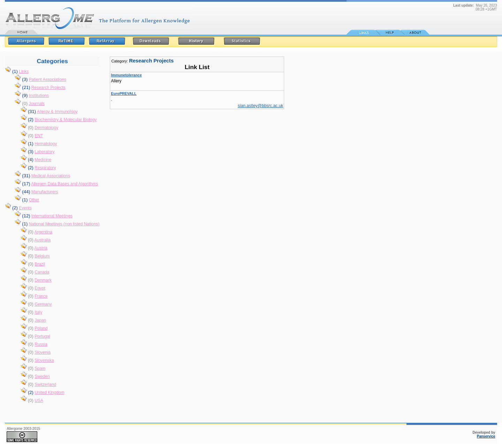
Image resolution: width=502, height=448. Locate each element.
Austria (41, 248)
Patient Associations (48, 80)
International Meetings (52, 216)
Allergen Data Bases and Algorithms (64, 184)
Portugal (42, 336)
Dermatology (46, 128)
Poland (41, 328)
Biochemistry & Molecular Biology (66, 120)
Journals (37, 104)
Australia (43, 240)
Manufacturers (45, 192)
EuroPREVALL (124, 94)
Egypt (40, 288)
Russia (41, 344)
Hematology (46, 144)
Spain (40, 368)
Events (25, 208)
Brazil (40, 264)
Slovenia (43, 352)
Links (24, 72)
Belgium (42, 256)
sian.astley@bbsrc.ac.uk (260, 106)
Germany (43, 304)
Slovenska (44, 360)
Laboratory (44, 152)
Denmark (43, 280)
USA (39, 401)
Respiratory (45, 168)
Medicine (43, 160)
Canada (42, 272)
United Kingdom (49, 393)
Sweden (42, 376)
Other (34, 200)
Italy (38, 312)
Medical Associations (51, 176)
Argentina (43, 232)
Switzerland (45, 384)
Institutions (39, 96)
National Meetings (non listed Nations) (64, 224)
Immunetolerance (126, 75)
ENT (39, 136)
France (41, 296)
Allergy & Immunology (57, 112)
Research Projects (48, 88)
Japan (40, 320)
